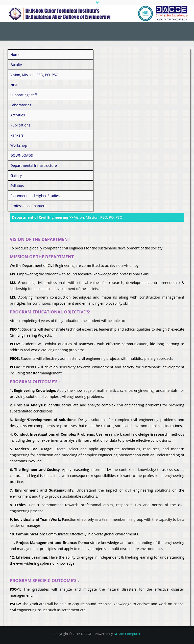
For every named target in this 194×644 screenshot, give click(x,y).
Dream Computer (127, 634)
